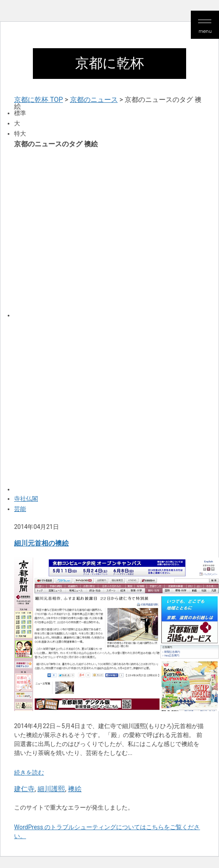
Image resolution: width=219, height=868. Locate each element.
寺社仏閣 (26, 499)
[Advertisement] (85, 232)
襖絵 (75, 789)
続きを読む (29, 772)
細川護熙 (51, 789)
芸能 (20, 509)
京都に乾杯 (109, 63)
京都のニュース (94, 100)
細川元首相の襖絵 (41, 543)
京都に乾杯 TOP (38, 100)
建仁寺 (24, 789)
